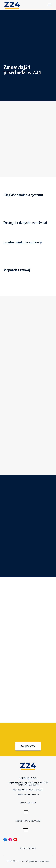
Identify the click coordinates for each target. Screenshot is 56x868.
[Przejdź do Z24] (28, 746)
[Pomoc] (50, 5)
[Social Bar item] (5, 840)
